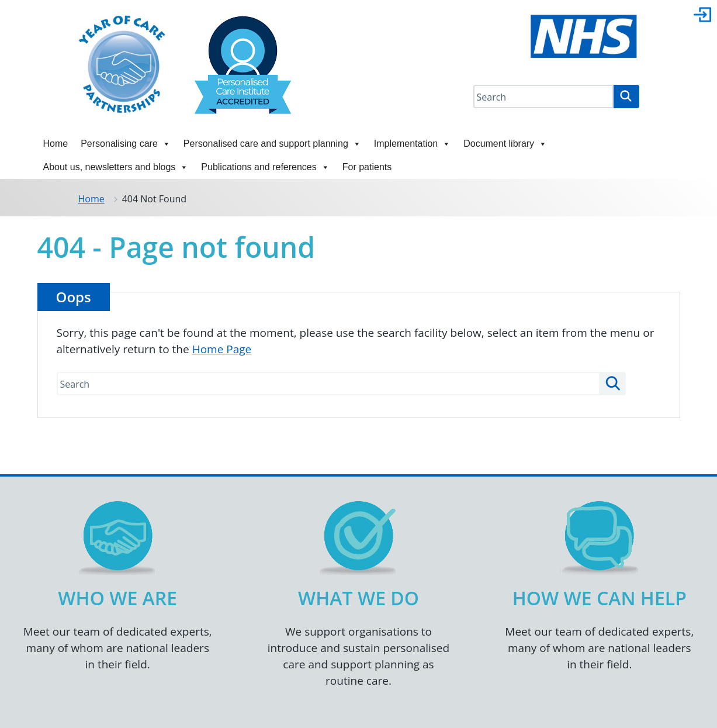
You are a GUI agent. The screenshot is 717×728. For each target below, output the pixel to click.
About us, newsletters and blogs (116, 167)
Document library (505, 144)
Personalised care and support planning (272, 144)
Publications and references (265, 167)
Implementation (412, 144)
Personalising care (126, 144)
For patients (367, 167)
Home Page (222, 349)
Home (56, 144)
